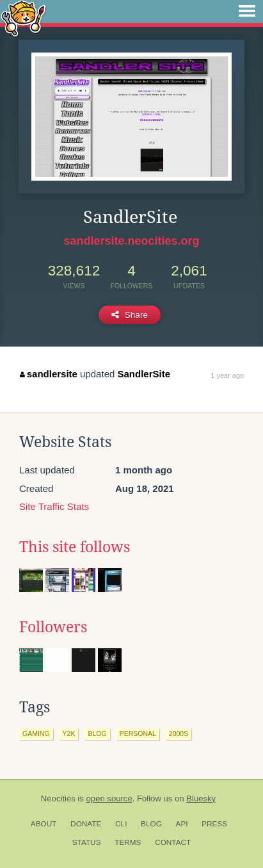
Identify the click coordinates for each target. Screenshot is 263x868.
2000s (179, 733)
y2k (69, 733)
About (44, 824)
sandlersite (49, 374)
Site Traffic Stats (54, 506)
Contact (173, 842)
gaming (36, 733)
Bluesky (201, 798)
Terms (128, 842)
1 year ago (227, 375)
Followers (53, 627)
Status (87, 842)
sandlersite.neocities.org (131, 241)
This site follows (75, 547)
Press (214, 824)
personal (138, 733)
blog (97, 733)
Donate (86, 824)
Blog (151, 824)
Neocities (58, 798)
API (182, 824)
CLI (121, 824)
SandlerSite (144, 374)
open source (109, 798)
